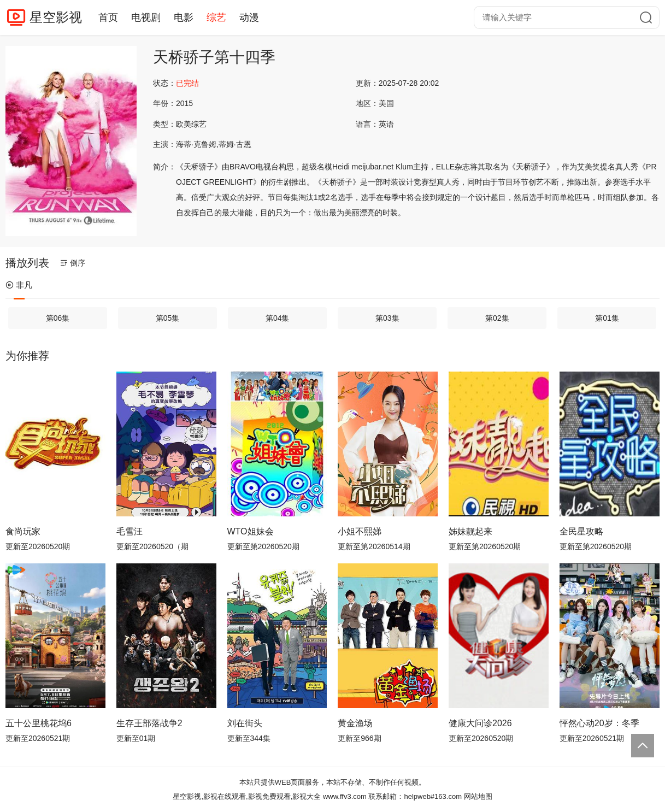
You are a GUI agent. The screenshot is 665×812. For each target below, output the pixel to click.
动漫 (249, 17)
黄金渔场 (355, 723)
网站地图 (478, 796)
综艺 (216, 17)
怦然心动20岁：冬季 (599, 723)
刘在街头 (245, 723)
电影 (184, 17)
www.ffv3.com (345, 796)
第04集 (278, 318)
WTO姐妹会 (251, 531)
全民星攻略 (581, 531)
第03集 (387, 318)
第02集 (497, 318)
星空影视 (56, 17)
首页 (108, 17)
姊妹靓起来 (470, 531)
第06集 (58, 318)
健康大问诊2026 (480, 723)
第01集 (607, 318)
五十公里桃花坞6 (39, 723)
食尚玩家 (23, 531)
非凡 (19, 285)
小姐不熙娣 (360, 531)
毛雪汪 (130, 531)
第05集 (168, 318)
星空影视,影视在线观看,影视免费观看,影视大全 (247, 796)
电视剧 (146, 17)
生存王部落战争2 (149, 723)
